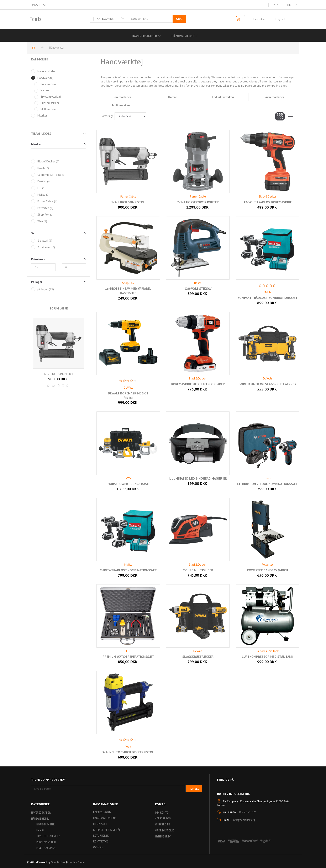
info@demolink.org (244, 820)
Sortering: (107, 116)
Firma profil (101, 824)
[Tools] (36, 19)
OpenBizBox (58, 862)
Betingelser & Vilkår (107, 830)
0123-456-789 (247, 812)
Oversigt (99, 847)
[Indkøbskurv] (240, 19)
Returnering (101, 836)
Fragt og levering (105, 818)
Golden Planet (77, 862)
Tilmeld (194, 789)
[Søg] (179, 19)
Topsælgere (59, 308)
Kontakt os (101, 841)
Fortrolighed (102, 812)
